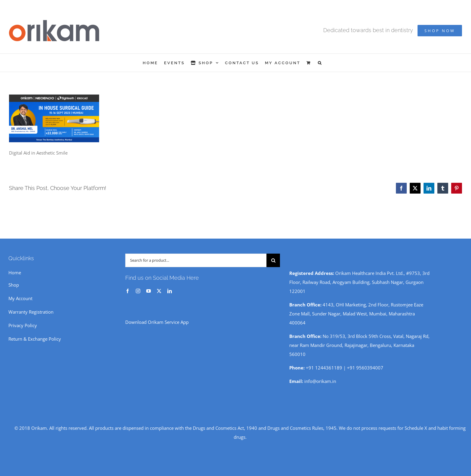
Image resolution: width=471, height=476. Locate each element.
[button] (320, 63)
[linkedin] (170, 291)
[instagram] (138, 291)
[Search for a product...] (196, 260)
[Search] (273, 260)
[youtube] (149, 291)
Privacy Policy (23, 325)
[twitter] (159, 291)
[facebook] (128, 291)
